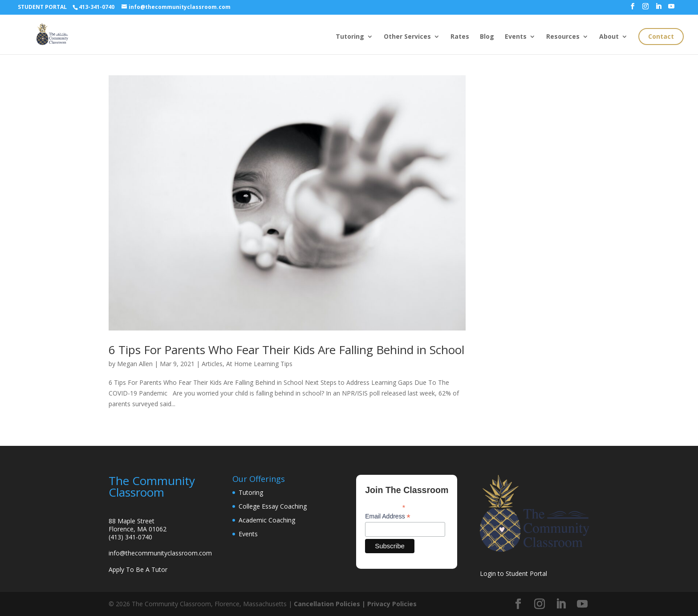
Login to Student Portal (513, 573)
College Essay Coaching (273, 506)
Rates (460, 37)
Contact (661, 36)
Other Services (407, 37)
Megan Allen (135, 364)
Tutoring (350, 37)
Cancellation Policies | (331, 604)
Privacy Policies (392, 604)
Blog (487, 37)
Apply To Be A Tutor (138, 569)
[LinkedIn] (658, 9)
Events (516, 37)
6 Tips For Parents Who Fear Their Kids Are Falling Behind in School (286, 350)
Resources (563, 37)
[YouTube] (671, 9)
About (609, 37)
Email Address (388, 516)
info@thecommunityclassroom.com (160, 553)
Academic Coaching (267, 520)
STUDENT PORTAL (42, 7)
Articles (212, 364)
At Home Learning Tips (259, 364)
